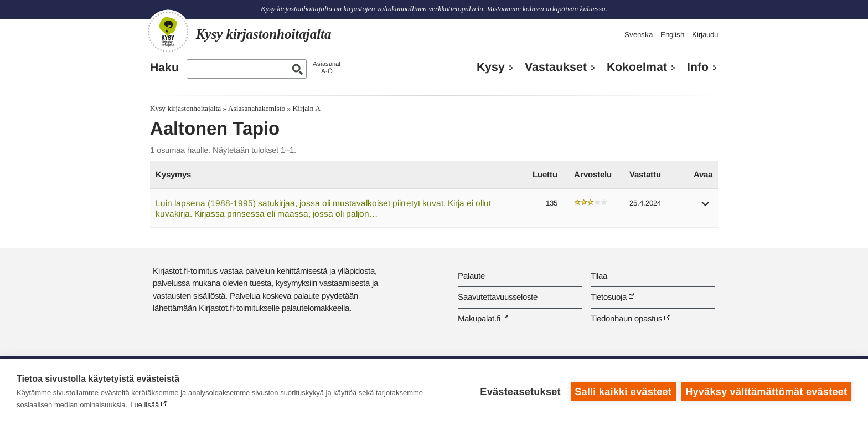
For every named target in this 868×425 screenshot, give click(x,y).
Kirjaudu (705, 35)
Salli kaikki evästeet (623, 392)
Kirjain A (307, 108)
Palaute (471, 276)
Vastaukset (556, 67)
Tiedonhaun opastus (626, 318)
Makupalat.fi (479, 318)
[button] (706, 208)
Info (698, 67)
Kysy (491, 67)
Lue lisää (144, 405)
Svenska (639, 35)
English (672, 35)
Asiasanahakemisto (257, 108)
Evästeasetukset (520, 392)
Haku (164, 68)
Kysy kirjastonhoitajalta (185, 108)
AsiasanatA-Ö (327, 67)
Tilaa (599, 276)
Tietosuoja (609, 297)
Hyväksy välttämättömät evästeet (766, 392)
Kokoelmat (637, 67)
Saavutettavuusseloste (498, 297)
